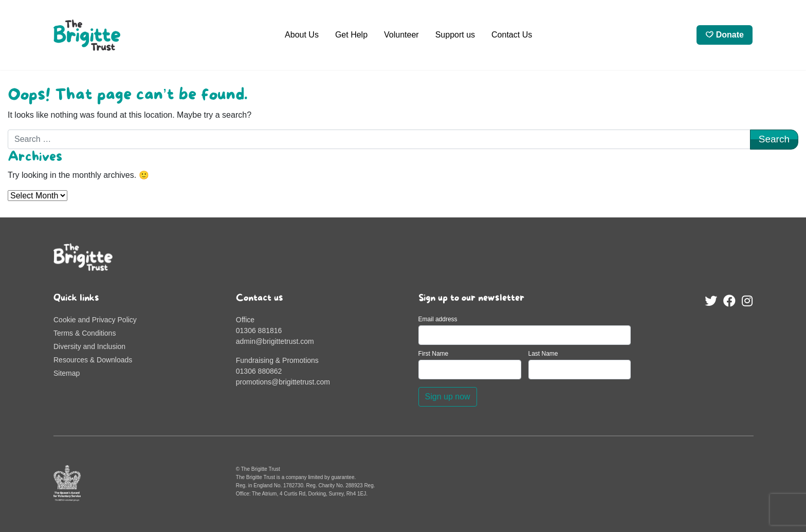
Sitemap (67, 373)
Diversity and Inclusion (89, 346)
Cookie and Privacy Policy (95, 320)
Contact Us (512, 35)
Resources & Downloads (93, 360)
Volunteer (401, 35)
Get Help (351, 35)
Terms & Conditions (85, 333)
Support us (455, 35)
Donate (725, 35)
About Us (302, 35)
